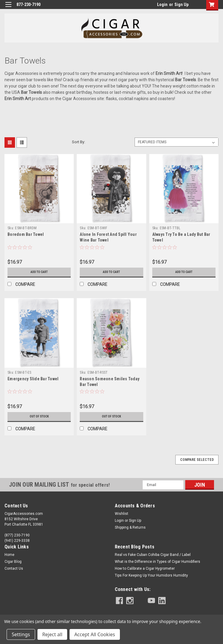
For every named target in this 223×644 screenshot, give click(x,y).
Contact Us (14, 568)
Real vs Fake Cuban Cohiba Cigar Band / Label (153, 555)
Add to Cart (39, 272)
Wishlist (122, 514)
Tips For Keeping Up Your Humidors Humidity (151, 575)
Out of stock (39, 417)
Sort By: (79, 142)
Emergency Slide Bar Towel (33, 379)
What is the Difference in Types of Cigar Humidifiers (158, 562)
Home (9, 555)
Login (162, 4)
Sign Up (181, 4)
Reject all (52, 634)
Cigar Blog (13, 562)
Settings (21, 634)
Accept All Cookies (95, 634)
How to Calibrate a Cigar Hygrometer (145, 568)
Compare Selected (197, 460)
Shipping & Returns (130, 527)
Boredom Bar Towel (26, 234)
